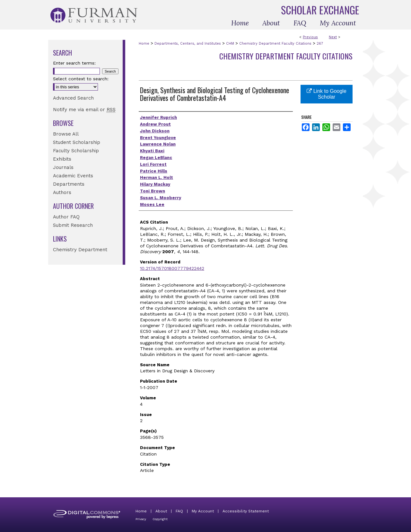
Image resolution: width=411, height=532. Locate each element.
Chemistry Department (80, 250)
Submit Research (73, 225)
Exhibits (62, 159)
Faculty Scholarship (76, 151)
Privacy (141, 519)
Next (333, 37)
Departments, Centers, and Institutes (188, 44)
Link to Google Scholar (327, 94)
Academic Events (73, 176)
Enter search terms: (74, 63)
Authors (62, 192)
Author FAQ (66, 217)
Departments (69, 184)
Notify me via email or (84, 110)
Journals (63, 167)
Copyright (160, 519)
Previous (310, 37)
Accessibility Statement (246, 511)
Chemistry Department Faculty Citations (275, 44)
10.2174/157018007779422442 (172, 268)
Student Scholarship (77, 142)
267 (320, 44)
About (161, 511)
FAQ (179, 511)
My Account (203, 511)
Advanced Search (73, 98)
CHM (230, 44)
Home (144, 44)
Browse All (66, 134)
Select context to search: (81, 79)
